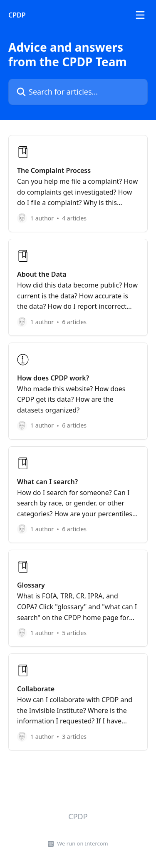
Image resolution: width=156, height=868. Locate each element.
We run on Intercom (82, 843)
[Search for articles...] (78, 92)
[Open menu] (140, 15)
